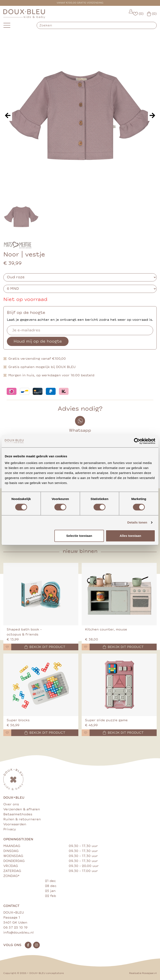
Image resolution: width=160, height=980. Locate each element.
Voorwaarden (15, 824)
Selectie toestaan (79, 536)
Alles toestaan (130, 536)
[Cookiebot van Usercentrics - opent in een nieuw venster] (137, 441)
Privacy (10, 829)
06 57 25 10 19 (15, 928)
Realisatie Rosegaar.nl (143, 973)
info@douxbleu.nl (19, 933)
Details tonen (137, 522)
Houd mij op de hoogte (38, 341)
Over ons (11, 804)
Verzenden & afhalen (22, 809)
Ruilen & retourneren (22, 819)
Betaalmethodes (18, 814)
